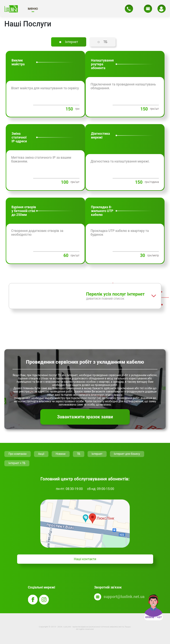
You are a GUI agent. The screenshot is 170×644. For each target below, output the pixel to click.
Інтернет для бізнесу (127, 454)
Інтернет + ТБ (17, 463)
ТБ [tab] (105, 42)
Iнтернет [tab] (72, 42)
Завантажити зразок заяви (85, 417)
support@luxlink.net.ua (123, 597)
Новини (61, 454)
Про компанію (18, 454)
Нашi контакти (85, 559)
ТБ (79, 454)
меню (33, 8)
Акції (41, 454)
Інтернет (97, 454)
